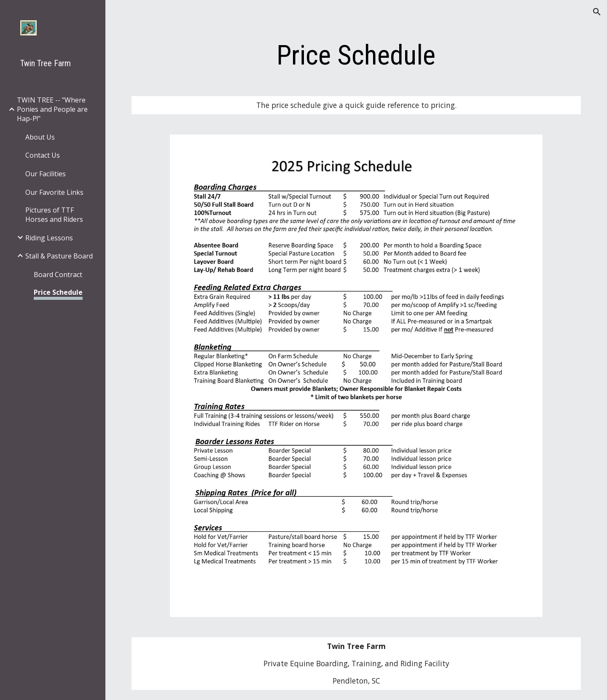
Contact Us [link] (43, 155)
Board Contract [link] (58, 275)
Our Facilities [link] (46, 174)
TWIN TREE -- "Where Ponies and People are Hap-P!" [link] (52, 109)
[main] (356, 56)
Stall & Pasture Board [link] (59, 256)
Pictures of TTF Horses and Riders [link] (54, 215)
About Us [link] (40, 137)
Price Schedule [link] (58, 292)
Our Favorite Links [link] (54, 192)
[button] (597, 12)
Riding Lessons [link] (49, 238)
